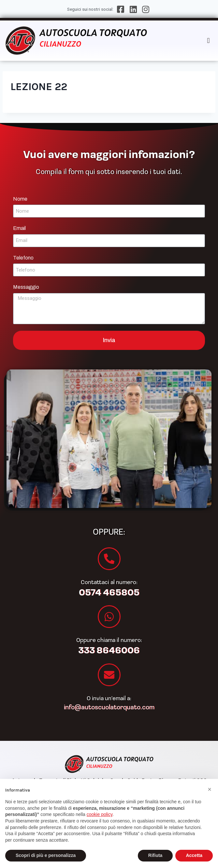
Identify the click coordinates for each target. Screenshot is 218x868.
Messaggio (26, 287)
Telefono (23, 258)
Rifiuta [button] (155, 855)
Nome (20, 199)
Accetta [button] (194, 855)
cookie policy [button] (100, 814)
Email (19, 228)
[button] (208, 40)
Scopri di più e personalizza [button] (46, 855)
